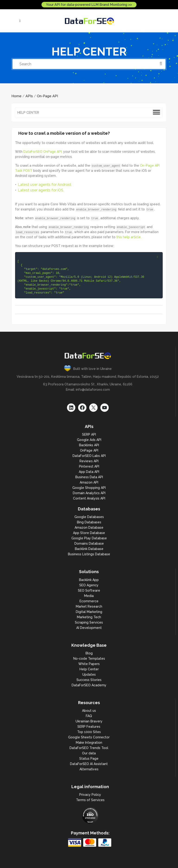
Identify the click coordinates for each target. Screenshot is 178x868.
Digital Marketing (89, 612)
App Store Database (89, 533)
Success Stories (89, 680)
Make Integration (89, 743)
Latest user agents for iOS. (41, 190)
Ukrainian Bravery (89, 721)
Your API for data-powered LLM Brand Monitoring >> (89, 5)
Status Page (89, 759)
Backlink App (89, 580)
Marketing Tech (89, 617)
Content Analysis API (89, 498)
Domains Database (89, 543)
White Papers (89, 664)
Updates (89, 674)
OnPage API (89, 450)
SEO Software (89, 590)
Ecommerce (89, 601)
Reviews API (89, 461)
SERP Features (89, 727)
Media (89, 596)
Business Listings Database (89, 554)
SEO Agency (89, 585)
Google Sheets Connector (89, 737)
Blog (89, 653)
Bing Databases (89, 522)
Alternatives (89, 769)
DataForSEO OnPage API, (43, 152)
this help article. (129, 237)
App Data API (89, 472)
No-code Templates (89, 659)
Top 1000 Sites (89, 732)
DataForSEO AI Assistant (89, 764)
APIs (29, 96)
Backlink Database (89, 549)
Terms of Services (90, 800)
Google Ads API (89, 440)
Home (16, 96)
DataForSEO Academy (89, 685)
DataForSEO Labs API (89, 456)
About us (89, 711)
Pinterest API (89, 466)
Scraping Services (89, 622)
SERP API (89, 434)
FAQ (89, 716)
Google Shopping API (89, 488)
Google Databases (89, 517)
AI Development (89, 628)
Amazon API (89, 482)
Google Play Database (89, 538)
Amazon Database (89, 528)
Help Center (89, 669)
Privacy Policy (90, 795)
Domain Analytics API (89, 493)
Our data (89, 753)
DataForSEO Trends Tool (89, 748)
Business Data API (89, 477)
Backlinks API (89, 445)
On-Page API (47, 96)
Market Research (89, 606)
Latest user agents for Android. (45, 185)
